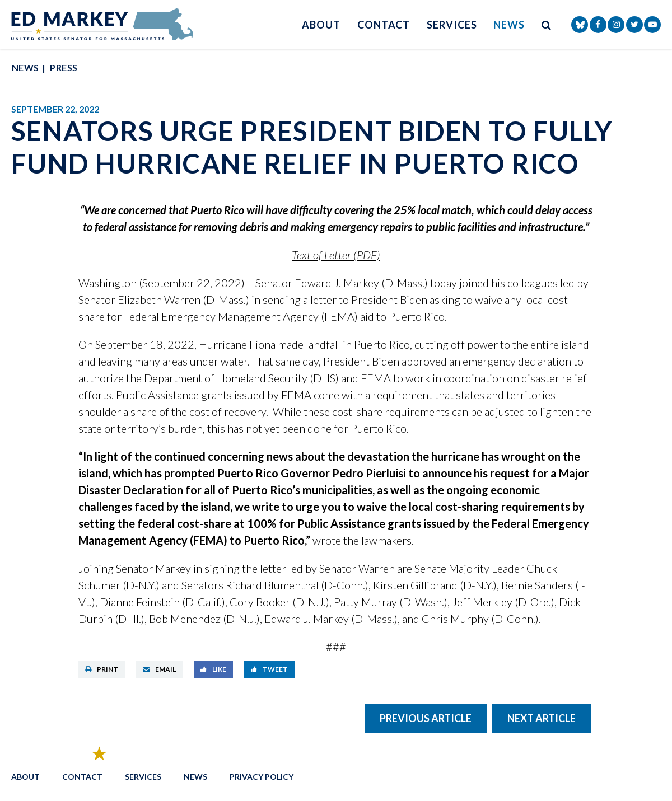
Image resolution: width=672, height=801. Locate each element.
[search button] (547, 24)
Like (213, 669)
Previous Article (426, 718)
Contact (384, 25)
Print (102, 669)
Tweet (269, 669)
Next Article (542, 718)
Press (64, 67)
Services (452, 25)
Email (159, 669)
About (321, 25)
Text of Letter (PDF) (336, 255)
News (509, 25)
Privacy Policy (262, 777)
